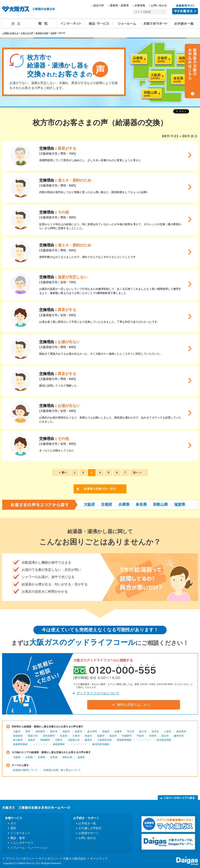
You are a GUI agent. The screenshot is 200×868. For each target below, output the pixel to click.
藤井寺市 (179, 736)
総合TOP (99, 5)
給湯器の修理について (25, 770)
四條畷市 (45, 740)
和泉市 (88, 736)
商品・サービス (99, 23)
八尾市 (168, 732)
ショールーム (127, 23)
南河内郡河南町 (101, 744)
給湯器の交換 (42, 33)
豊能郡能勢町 (144, 740)
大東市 (76, 736)
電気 (43, 23)
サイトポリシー (49, 859)
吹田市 (79, 732)
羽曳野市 (127, 736)
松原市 (64, 736)
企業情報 (140, 5)
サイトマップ (99, 859)
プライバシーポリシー (20, 859)
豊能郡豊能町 (124, 740)
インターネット (71, 23)
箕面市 (101, 736)
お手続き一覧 (184, 23)
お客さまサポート (155, 23)
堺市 (28, 732)
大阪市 (17, 732)
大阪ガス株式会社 (74, 859)
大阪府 (53, 33)
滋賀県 (180, 504)
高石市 (165, 736)
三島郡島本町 (105, 740)
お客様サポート (89, 833)
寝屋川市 (33, 736)
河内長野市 (49, 736)
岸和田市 (40, 732)
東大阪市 (18, 740)
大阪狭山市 (74, 740)
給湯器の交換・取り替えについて (62, 770)
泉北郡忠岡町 (164, 740)
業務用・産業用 (119, 5)
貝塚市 (118, 732)
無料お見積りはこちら (134, 705)
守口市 (131, 732)
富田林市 (18, 736)
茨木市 (155, 732)
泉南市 (32, 740)
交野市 (59, 740)
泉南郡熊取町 (20, 744)
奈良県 (141, 504)
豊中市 (54, 732)
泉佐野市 (181, 732)
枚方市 (143, 732)
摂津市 (153, 736)
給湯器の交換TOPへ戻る (100, 489)
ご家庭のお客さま (10, 33)
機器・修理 (18, 838)
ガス (16, 23)
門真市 (140, 736)
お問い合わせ (159, 5)
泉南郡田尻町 (40, 744)
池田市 (66, 732)
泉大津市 (92, 732)
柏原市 (113, 736)
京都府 (107, 504)
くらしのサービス (22, 843)
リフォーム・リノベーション (29, 848)
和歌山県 (160, 504)
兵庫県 (124, 504)
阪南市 (88, 740)
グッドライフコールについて (98, 693)
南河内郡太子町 (79, 744)
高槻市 (106, 732)
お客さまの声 (27, 33)
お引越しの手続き (90, 828)
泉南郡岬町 (59, 744)
